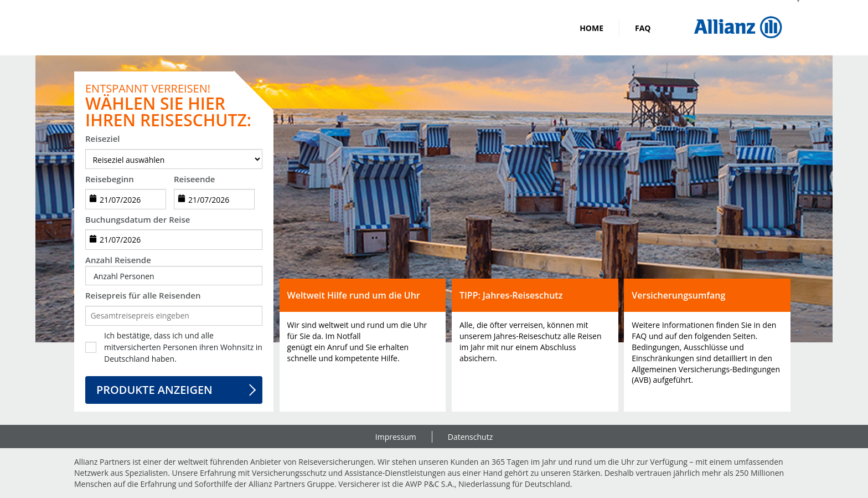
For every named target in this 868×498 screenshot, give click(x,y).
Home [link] (591, 28)
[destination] (174, 159)
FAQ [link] (643, 28)
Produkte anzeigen (154, 390)
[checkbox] (91, 347)
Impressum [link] (396, 437)
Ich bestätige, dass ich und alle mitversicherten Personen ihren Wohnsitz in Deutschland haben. (183, 347)
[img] (738, 28)
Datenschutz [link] (470, 437)
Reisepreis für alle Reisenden (143, 295)
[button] (174, 276)
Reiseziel (103, 138)
